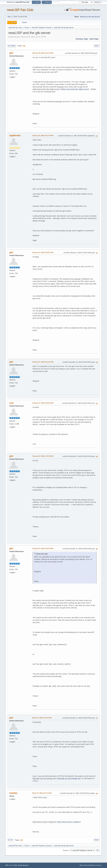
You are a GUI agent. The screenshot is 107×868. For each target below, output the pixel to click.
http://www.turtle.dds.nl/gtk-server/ (75, 89)
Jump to (66, 850)
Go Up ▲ (99, 865)
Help (81, 865)
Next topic (94, 39)
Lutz (12, 403)
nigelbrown (15, 135)
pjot (11, 53)
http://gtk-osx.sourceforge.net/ (69, 778)
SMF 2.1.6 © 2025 (11, 865)
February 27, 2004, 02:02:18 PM (43, 548)
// (62, 89)
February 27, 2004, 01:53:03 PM (43, 456)
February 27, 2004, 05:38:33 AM (43, 403)
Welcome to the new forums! (90, 17)
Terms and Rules (89, 865)
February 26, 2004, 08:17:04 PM (43, 136)
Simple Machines (23, 865)
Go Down (12, 46)
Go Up (10, 840)
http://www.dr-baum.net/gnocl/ (69, 822)
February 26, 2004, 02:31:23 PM (43, 53)
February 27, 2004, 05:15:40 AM (43, 362)
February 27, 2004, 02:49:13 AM (43, 252)
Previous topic (82, 39)
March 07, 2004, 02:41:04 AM (42, 718)
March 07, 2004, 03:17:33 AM (42, 793)
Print (97, 46)
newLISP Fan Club (20, 10)
